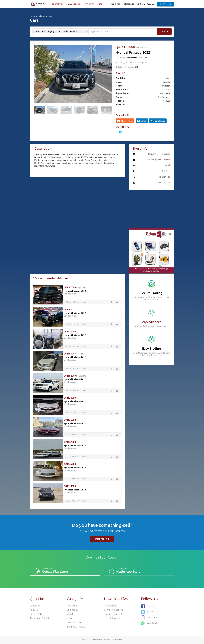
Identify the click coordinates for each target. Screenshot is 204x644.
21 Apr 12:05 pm (73, 324)
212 (136, 67)
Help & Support (112, 618)
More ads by (158, 160)
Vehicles (90, 4)
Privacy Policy (37, 614)
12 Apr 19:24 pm (73, 390)
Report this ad (164, 183)
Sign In (143, 4)
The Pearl (166, 171)
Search (164, 32)
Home (33, 16)
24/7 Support (152, 322)
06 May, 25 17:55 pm (127, 63)
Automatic (165, 93)
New (84, 324)
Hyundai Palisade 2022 (75, 291)
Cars (74, 294)
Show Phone (125, 121)
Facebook (149, 606)
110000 (167, 101)
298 (145, 57)
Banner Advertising (114, 610)
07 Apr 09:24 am (73, 501)
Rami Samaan (131, 57)
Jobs (102, 4)
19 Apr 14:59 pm (73, 346)
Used (168, 78)
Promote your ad (113, 614)
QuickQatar (102, 640)
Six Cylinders (164, 97)
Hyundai (166, 82)
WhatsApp (158, 121)
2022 (168, 89)
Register (151, 4)
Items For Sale (74, 623)
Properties (58, 4)
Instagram (149, 617)
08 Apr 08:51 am (73, 479)
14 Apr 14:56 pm (73, 368)
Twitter (148, 611)
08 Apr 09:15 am (73, 435)
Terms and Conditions (41, 618)
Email (142, 121)
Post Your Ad (166, 4)
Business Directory (76, 627)
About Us (35, 610)
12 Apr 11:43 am (73, 413)
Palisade (166, 86)
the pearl (143, 63)
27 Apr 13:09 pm (73, 302)
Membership (111, 605)
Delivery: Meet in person (159, 154)
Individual (122, 67)
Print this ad (165, 177)
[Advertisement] (77, 198)
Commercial (75, 4)
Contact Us (35, 605)
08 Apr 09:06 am (73, 457)
